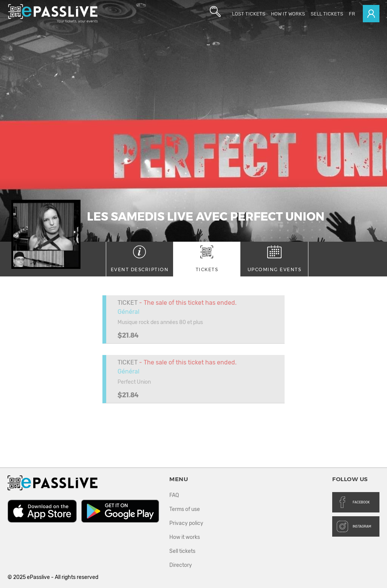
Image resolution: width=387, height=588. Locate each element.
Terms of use (185, 509)
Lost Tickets (249, 14)
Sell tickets (327, 14)
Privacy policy (186, 523)
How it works (288, 14)
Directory (181, 565)
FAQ (174, 495)
